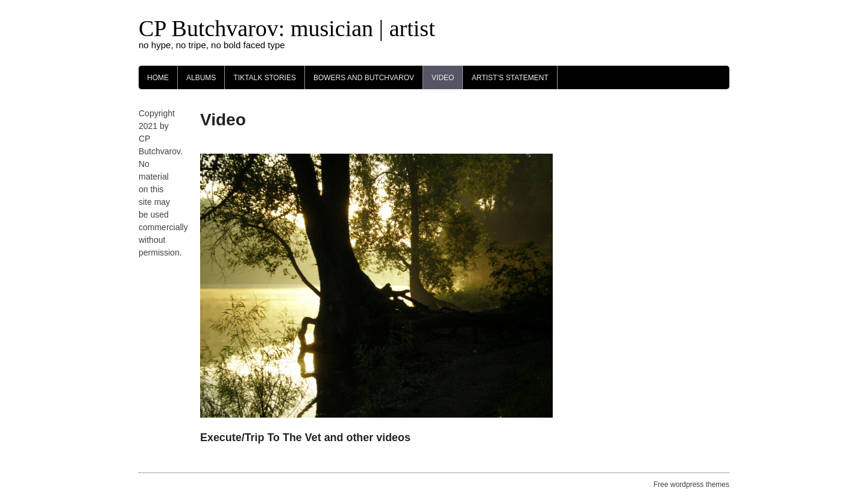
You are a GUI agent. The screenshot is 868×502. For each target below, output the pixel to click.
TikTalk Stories (265, 78)
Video (443, 78)
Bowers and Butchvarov (364, 78)
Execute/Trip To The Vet (261, 438)
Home (158, 78)
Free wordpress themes (691, 485)
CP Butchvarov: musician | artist (287, 28)
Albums (201, 78)
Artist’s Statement (510, 78)
